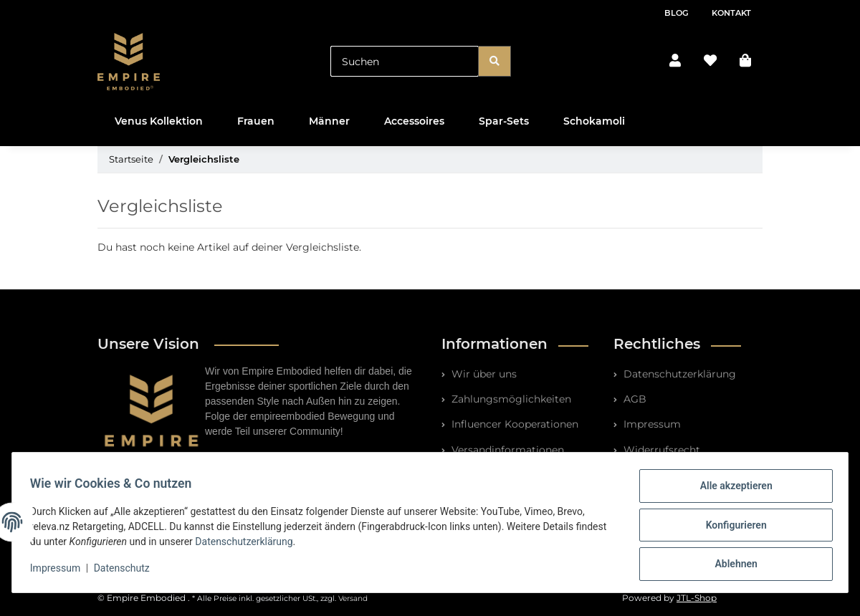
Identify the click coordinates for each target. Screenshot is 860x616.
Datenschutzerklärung (678, 374)
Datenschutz (127, 572)
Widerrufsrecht (660, 450)
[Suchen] (405, 61)
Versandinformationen (506, 450)
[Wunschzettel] (710, 61)
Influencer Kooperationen (513, 424)
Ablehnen (731, 565)
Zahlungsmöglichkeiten (510, 399)
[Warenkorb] (745, 61)
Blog (677, 13)
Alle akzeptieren (731, 491)
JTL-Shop (697, 598)
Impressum (651, 424)
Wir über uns (483, 374)
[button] (675, 61)
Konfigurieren (731, 528)
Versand (353, 598)
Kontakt (731, 13)
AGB (634, 399)
